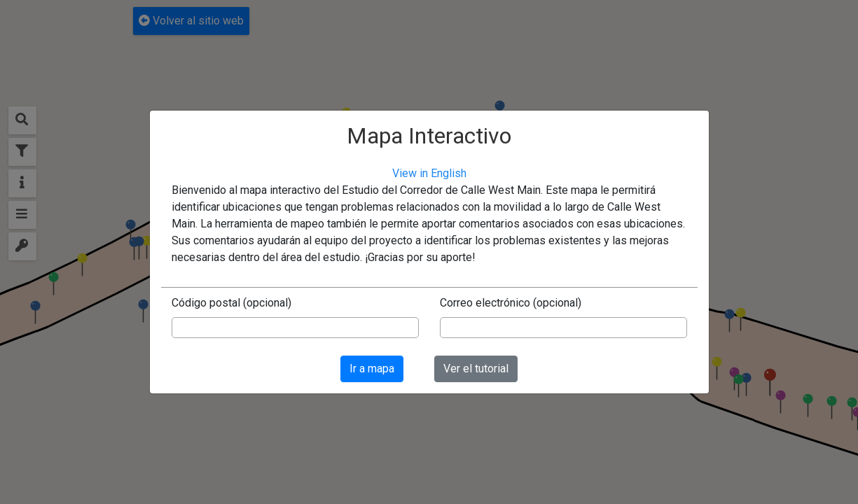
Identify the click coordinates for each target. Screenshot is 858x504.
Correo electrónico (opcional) (511, 303)
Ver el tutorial (476, 369)
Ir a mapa (372, 369)
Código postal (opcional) (231, 303)
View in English (429, 173)
